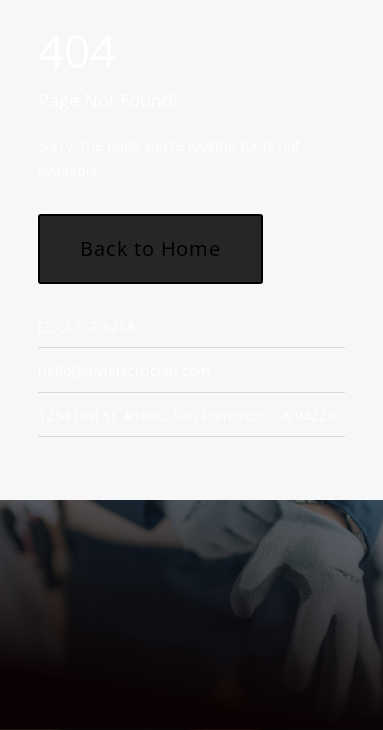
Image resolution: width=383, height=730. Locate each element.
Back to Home (150, 248)
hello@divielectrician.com (124, 370)
